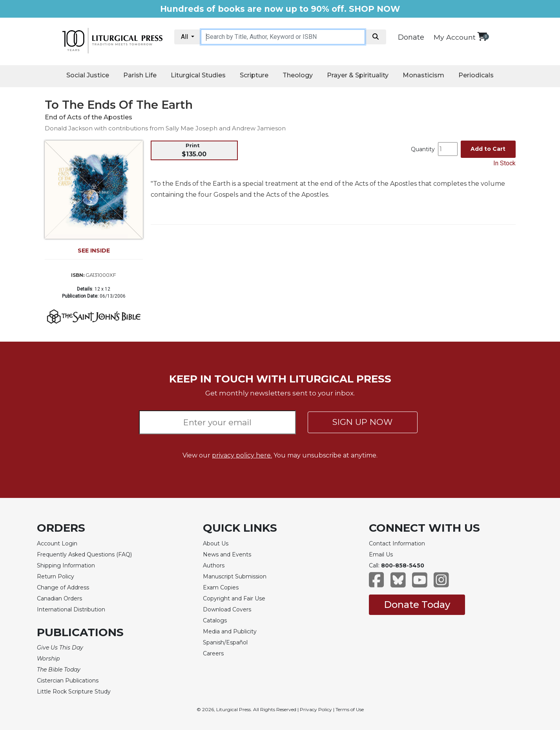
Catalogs (215, 620)
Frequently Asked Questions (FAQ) (84, 554)
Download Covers (227, 609)
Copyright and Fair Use (234, 598)
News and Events (227, 554)
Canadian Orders (59, 598)
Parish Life (140, 75)
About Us (216, 543)
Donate (411, 37)
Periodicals (476, 75)
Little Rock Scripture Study (74, 692)
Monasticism (423, 75)
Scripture (254, 75)
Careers (213, 653)
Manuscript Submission (235, 576)
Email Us (381, 554)
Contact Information (397, 543)
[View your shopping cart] (482, 36)
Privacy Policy (316, 709)
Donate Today (417, 605)
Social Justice (88, 75)
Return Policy (56, 576)
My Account (455, 37)
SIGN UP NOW (362, 422)
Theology (298, 75)
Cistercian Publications (68, 681)
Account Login (57, 543)
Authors (214, 565)
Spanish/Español (225, 642)
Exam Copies (221, 587)
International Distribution (71, 609)
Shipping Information (66, 565)
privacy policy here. (242, 455)
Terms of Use (350, 709)
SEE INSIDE (94, 251)
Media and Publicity (230, 631)
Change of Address (63, 587)
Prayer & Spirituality (358, 75)
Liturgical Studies (198, 75)
